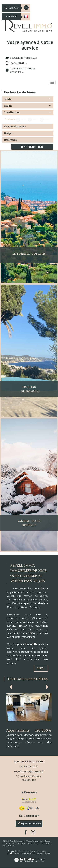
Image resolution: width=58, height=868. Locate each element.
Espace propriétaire (29, 824)
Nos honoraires (33, 843)
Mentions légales (19, 843)
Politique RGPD (9, 846)
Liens (43, 843)
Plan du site (7, 843)
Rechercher (32, 147)
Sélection (11, 8)
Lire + (41, 668)
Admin (49, 843)
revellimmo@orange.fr (24, 58)
